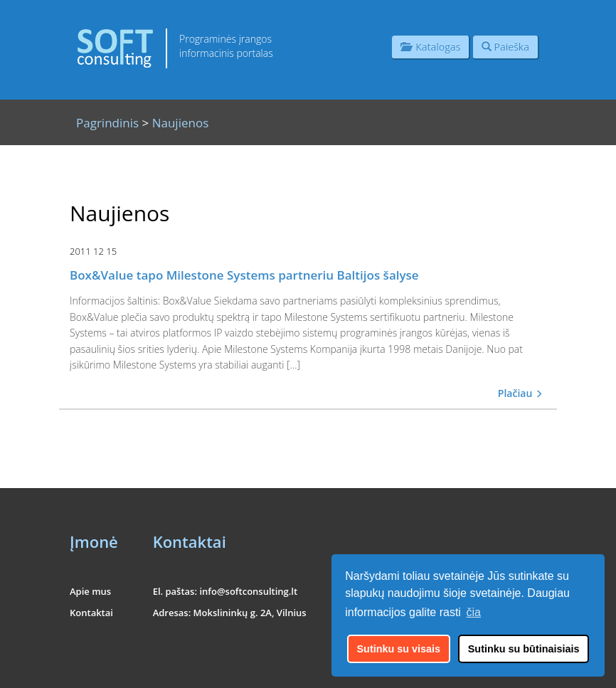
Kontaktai (91, 613)
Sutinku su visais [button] (399, 649)
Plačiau (520, 393)
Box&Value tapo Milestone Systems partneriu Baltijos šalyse (244, 275)
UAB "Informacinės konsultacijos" (488, 668)
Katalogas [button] (430, 47)
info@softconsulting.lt (248, 591)
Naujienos (181, 123)
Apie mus (90, 591)
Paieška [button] (505, 47)
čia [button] (474, 612)
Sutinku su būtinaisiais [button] (524, 649)
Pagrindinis (107, 123)
